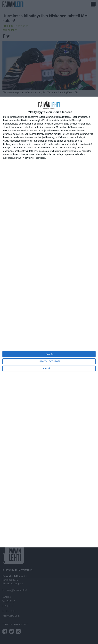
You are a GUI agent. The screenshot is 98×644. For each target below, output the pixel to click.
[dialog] (49, 322)
